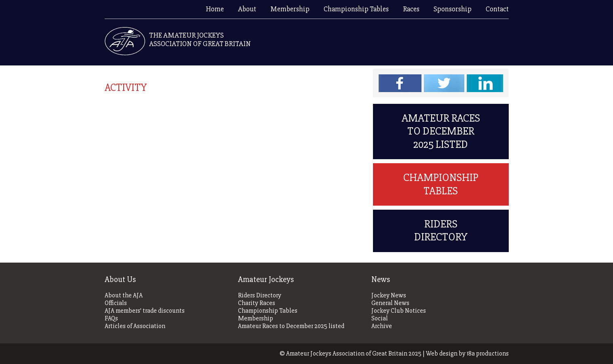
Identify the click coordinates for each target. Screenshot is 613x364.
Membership (290, 9)
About (247, 9)
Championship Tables (356, 9)
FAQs (111, 319)
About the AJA (124, 296)
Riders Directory (441, 230)
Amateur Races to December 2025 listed (441, 131)
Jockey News (389, 296)
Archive (382, 326)
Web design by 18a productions (467, 353)
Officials (116, 303)
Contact (497, 9)
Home (215, 9)
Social (380, 319)
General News (390, 303)
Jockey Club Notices (399, 311)
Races (411, 9)
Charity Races (257, 303)
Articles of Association (135, 326)
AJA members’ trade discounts (145, 311)
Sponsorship (453, 9)
